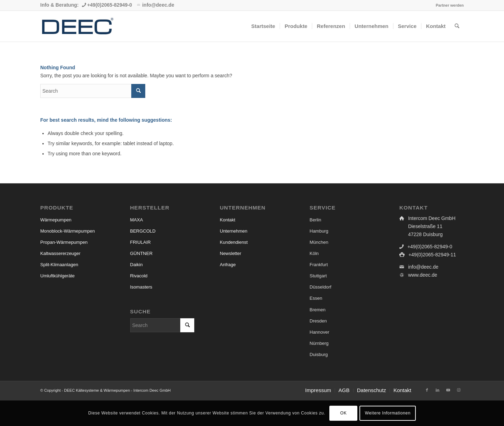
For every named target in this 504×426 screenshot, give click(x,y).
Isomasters (141, 287)
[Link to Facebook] (427, 390)
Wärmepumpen (56, 220)
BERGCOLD (143, 231)
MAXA (137, 220)
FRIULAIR (141, 242)
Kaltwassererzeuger (60, 253)
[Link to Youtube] (448, 390)
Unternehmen (234, 231)
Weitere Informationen (387, 413)
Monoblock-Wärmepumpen (68, 231)
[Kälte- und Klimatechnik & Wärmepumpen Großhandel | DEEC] (77, 26)
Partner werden (450, 5)
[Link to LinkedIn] (437, 390)
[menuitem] (448, 5)
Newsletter (230, 253)
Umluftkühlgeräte (57, 276)
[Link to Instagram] (458, 390)
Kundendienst (234, 242)
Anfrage (228, 265)
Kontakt (227, 220)
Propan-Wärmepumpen (64, 242)
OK (344, 413)
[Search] (457, 26)
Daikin (136, 265)
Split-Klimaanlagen (59, 265)
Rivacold (139, 276)
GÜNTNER (141, 253)
